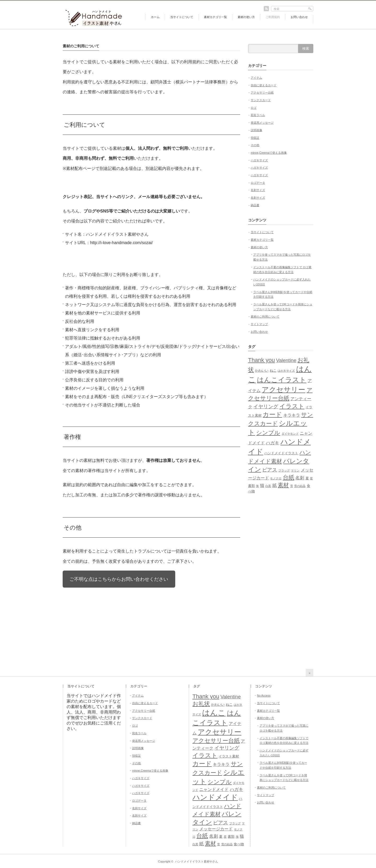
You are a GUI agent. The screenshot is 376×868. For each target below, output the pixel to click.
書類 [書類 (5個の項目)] (251, 486)
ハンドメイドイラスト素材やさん (196, 861)
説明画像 (256, 130)
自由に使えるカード (264, 85)
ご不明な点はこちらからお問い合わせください (119, 579)
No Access (264, 695)
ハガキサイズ (259, 160)
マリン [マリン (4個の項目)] (295, 470)
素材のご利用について (265, 317)
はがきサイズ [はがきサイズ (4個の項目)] (286, 371)
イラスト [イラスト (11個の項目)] (292, 406)
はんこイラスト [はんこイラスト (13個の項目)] (282, 380)
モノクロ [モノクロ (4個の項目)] (276, 478)
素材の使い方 (246, 17)
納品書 (255, 205)
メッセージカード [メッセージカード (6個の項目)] (216, 829)
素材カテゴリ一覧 (215, 17)
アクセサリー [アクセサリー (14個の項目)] (283, 390)
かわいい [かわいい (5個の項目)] (262, 370)
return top (310, 673)
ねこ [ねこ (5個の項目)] (273, 370)
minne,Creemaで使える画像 (269, 153)
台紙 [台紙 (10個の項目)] (289, 477)
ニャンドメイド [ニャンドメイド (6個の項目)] (214, 789)
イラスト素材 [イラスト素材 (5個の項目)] (229, 756)
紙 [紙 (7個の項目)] (275, 485)
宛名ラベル (258, 115)
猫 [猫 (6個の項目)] (262, 485)
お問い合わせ (299, 17)
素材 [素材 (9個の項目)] (283, 485)
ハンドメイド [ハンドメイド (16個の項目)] (215, 797)
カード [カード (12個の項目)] (272, 414)
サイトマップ (259, 324)
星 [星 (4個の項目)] (311, 478)
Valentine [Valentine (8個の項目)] (286, 360)
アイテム (256, 78)
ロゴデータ (258, 183)
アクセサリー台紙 (262, 93)
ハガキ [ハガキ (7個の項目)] (272, 443)
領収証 (255, 138)
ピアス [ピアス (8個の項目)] (270, 470)
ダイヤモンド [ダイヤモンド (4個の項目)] (290, 434)
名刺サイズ (258, 190)
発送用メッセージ (262, 123)
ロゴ (254, 108)
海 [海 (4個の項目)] (257, 486)
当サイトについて (182, 17)
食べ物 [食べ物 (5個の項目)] (239, 844)
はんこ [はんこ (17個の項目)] (214, 713)
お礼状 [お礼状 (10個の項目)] (201, 704)
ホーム (155, 17)
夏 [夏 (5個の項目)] (307, 478)
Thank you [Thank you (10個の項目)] (262, 360)
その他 (255, 145)
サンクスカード (261, 100)
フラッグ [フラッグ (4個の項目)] (284, 470)
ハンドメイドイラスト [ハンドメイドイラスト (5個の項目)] (281, 453)
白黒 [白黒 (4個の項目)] (268, 486)
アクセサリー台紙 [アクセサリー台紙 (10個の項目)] (216, 741)
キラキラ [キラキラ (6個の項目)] (292, 415)
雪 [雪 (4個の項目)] (292, 486)
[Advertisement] (281, 580)
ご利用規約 (273, 17)
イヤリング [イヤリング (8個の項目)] (266, 407)
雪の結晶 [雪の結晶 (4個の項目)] (300, 486)
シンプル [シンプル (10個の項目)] (268, 433)
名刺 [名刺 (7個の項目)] (300, 478)
